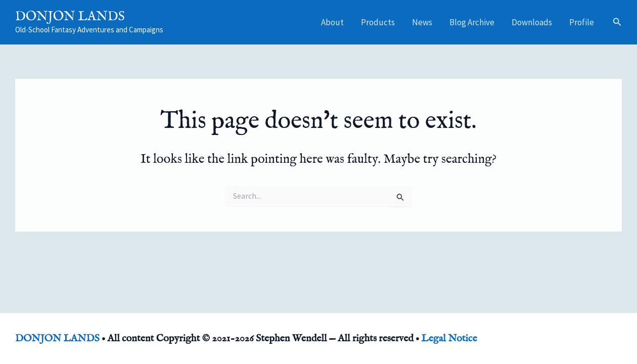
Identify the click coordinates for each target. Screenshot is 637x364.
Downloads (532, 22)
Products (378, 22)
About (332, 22)
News (422, 22)
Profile (582, 22)
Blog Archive (472, 22)
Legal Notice (449, 338)
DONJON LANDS (70, 16)
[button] (617, 22)
